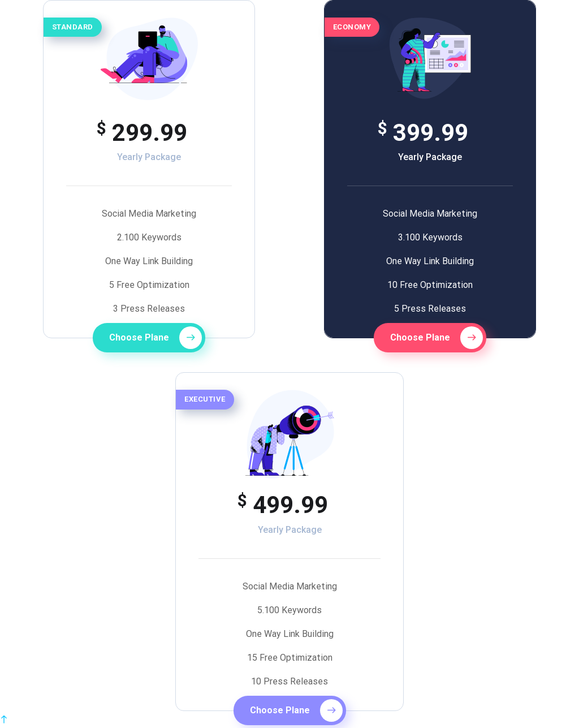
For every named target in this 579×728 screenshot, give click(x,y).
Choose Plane (155, 338)
